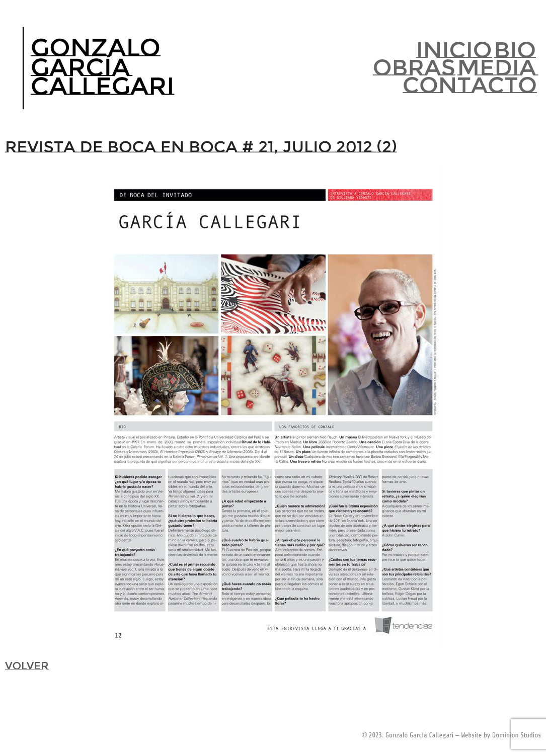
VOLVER (27, 666)
